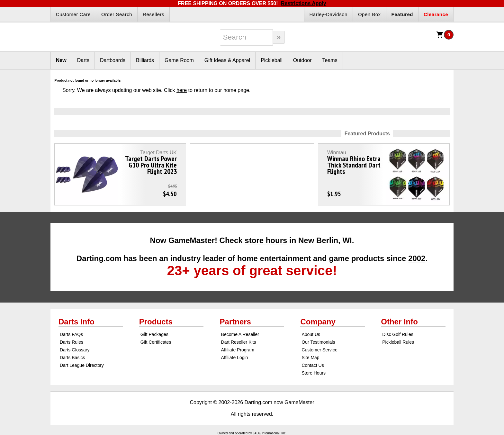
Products (156, 322)
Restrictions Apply (304, 3)
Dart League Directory (82, 365)
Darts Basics (72, 358)
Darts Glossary (75, 350)
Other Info (399, 322)
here (182, 90)
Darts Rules (72, 342)
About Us (311, 334)
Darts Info (76, 322)
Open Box (369, 14)
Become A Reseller (240, 334)
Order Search (117, 14)
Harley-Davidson (328, 14)
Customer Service (319, 350)
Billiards (145, 60)
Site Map (310, 358)
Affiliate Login (235, 358)
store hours (266, 240)
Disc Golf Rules (398, 334)
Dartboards (113, 60)
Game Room (179, 60)
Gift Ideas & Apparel (227, 60)
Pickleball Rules (398, 342)
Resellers (153, 14)
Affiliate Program (238, 350)
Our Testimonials (318, 342)
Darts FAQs (71, 334)
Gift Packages (154, 334)
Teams (330, 60)
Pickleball (272, 60)
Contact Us (313, 365)
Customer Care (73, 14)
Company (318, 322)
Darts (83, 60)
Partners (235, 322)
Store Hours (314, 373)
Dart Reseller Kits (239, 342)
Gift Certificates (156, 342)
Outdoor (302, 60)
